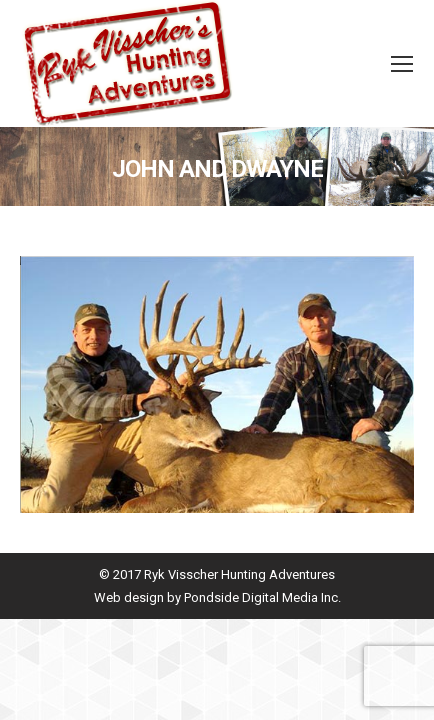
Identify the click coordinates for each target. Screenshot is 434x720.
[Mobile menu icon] (402, 64)
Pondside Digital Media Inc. (262, 597)
